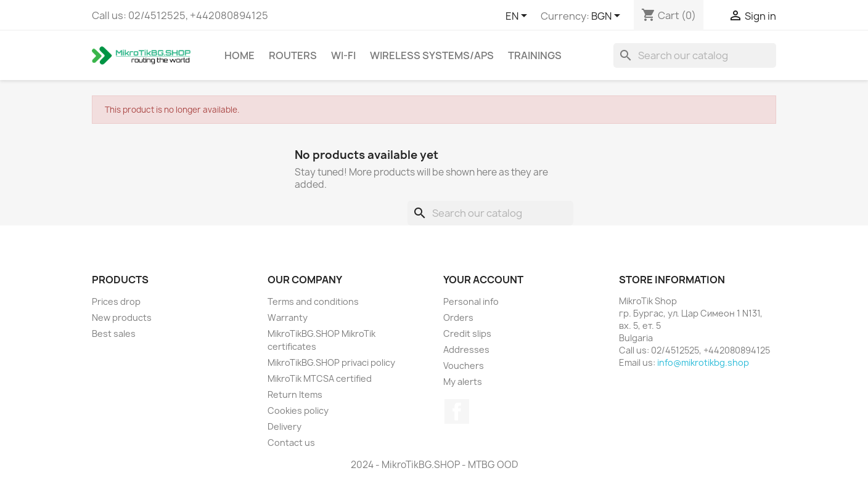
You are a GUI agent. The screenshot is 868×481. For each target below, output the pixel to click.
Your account (483, 280)
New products (122, 317)
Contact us (291, 443)
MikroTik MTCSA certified (320, 378)
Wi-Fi (343, 55)
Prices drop (116, 301)
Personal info (471, 301)
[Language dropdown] (518, 17)
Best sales (114, 333)
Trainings (535, 55)
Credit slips (467, 333)
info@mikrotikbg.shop (703, 362)
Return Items (295, 394)
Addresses (466, 350)
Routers (293, 55)
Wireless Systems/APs (432, 55)
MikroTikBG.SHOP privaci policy (331, 362)
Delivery (285, 426)
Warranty (288, 317)
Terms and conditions (313, 301)
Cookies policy (298, 410)
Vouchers (464, 366)
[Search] (695, 55)
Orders (458, 317)
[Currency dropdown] (608, 17)
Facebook (457, 411)
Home (240, 55)
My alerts (463, 382)
